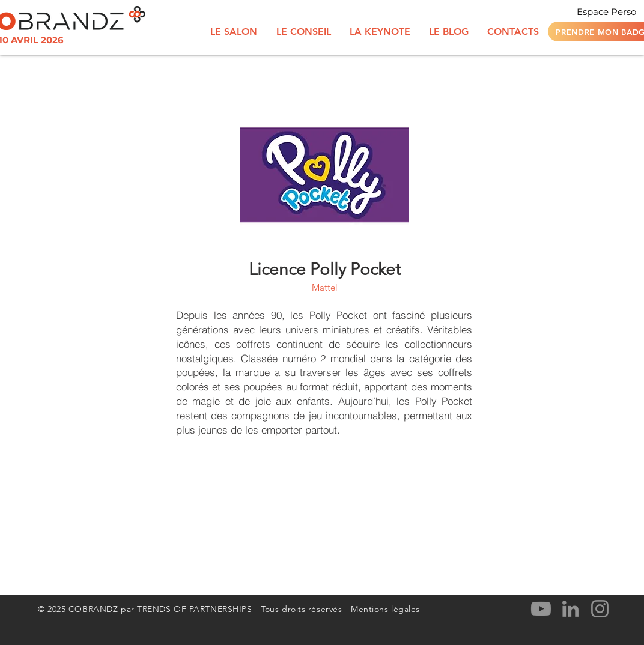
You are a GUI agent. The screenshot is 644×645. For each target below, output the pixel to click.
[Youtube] (541, 609)
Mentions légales (385, 609)
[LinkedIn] (570, 609)
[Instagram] (600, 609)
